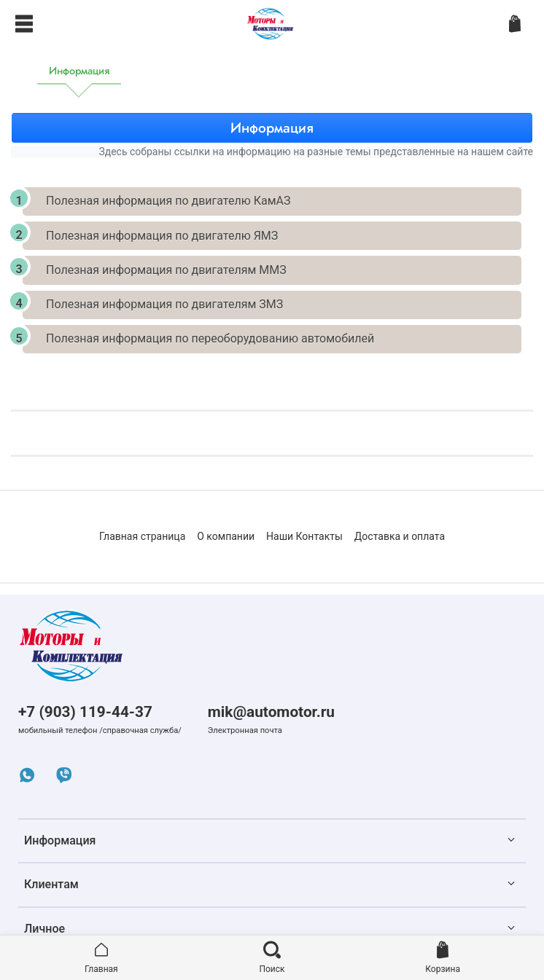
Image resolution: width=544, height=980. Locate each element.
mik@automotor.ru (271, 712)
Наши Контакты (304, 536)
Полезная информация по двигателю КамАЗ (168, 201)
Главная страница (142, 536)
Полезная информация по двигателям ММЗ (166, 270)
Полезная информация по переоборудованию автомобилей (210, 338)
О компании (226, 536)
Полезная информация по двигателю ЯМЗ (162, 236)
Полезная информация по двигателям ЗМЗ (164, 304)
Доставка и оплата (400, 536)
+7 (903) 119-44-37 (85, 712)
